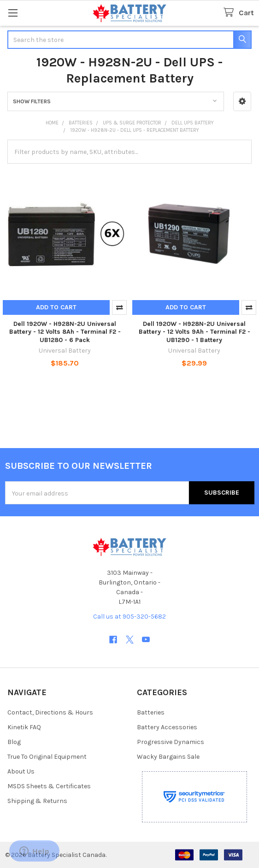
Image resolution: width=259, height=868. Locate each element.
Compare (119, 307)
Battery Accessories (167, 727)
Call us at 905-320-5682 (129, 617)
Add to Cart (56, 307)
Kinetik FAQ (24, 727)
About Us (21, 771)
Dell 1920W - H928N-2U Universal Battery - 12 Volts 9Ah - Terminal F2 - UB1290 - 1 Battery (194, 332)
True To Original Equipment (47, 757)
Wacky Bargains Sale (168, 757)
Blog (14, 742)
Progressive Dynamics (171, 742)
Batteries (151, 712)
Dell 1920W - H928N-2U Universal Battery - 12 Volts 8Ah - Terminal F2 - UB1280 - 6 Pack (65, 332)
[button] (242, 101)
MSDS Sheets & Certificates (49, 786)
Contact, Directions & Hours (50, 712)
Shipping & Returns (37, 801)
